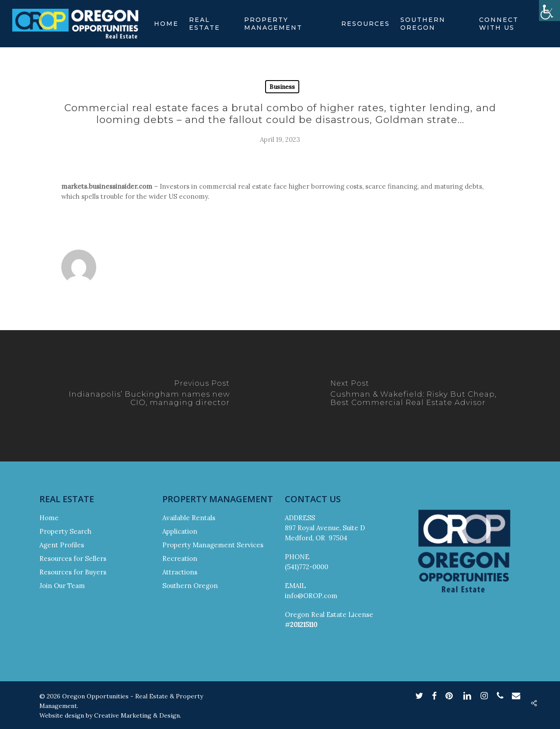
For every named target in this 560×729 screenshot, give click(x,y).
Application (180, 531)
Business (282, 87)
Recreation (180, 558)
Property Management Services (213, 545)
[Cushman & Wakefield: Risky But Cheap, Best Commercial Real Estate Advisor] (420, 396)
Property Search (65, 531)
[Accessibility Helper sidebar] (549, 11)
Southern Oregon (190, 586)
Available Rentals (189, 518)
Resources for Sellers (73, 558)
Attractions (180, 572)
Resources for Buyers (73, 572)
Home (49, 518)
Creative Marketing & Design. (138, 715)
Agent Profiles (62, 545)
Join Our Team (62, 586)
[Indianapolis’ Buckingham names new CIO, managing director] (140, 396)
